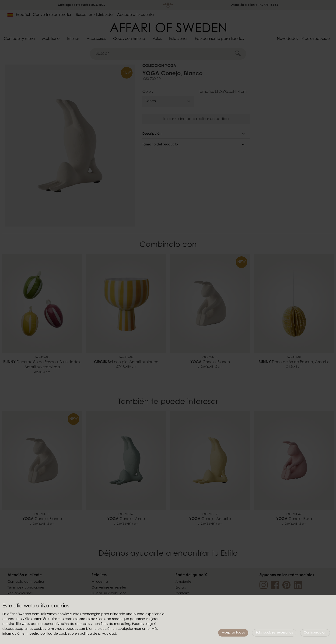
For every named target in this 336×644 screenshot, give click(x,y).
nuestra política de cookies (49, 634)
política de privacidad (98, 634)
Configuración (315, 633)
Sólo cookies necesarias (274, 633)
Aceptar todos (233, 633)
